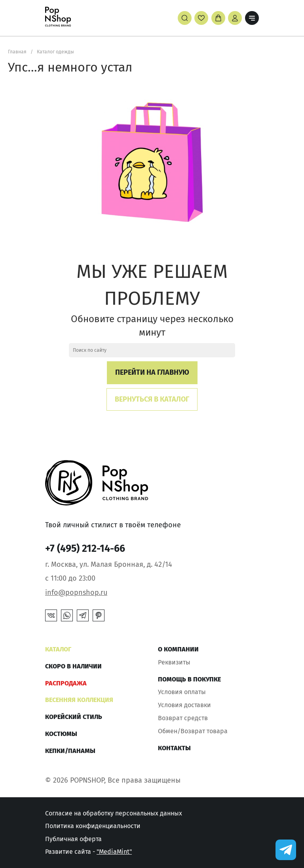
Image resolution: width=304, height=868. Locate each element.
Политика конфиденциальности (93, 826)
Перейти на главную (152, 372)
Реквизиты (174, 662)
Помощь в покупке (189, 679)
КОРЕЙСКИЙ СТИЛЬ (74, 717)
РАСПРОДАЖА (66, 683)
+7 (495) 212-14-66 (85, 549)
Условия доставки (184, 705)
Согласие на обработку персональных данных (114, 813)
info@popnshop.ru (76, 593)
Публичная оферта (73, 839)
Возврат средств (183, 718)
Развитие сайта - (88, 852)
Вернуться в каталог (152, 399)
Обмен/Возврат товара (193, 731)
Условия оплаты (182, 692)
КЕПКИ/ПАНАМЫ (70, 751)
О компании (178, 649)
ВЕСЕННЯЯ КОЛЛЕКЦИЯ (79, 700)
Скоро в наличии (73, 666)
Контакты (174, 748)
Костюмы (61, 734)
